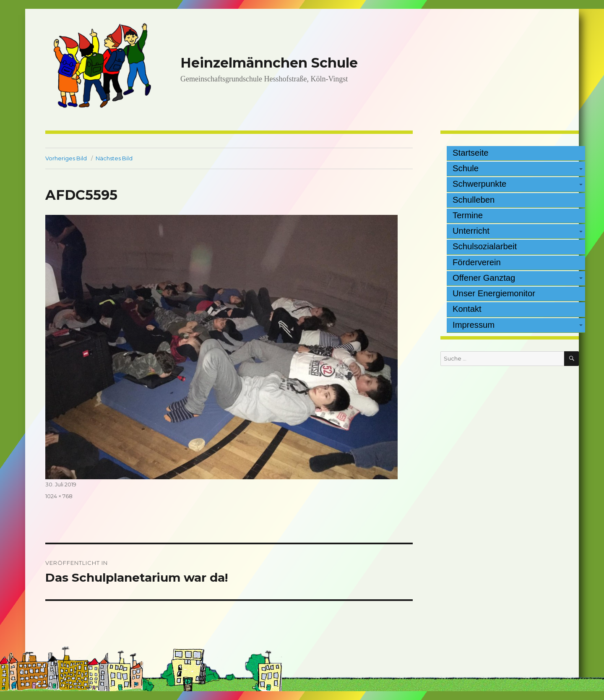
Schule (466, 168)
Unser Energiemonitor (494, 293)
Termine (468, 215)
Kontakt (467, 309)
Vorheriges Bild (66, 158)
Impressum (474, 325)
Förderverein (477, 262)
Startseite (471, 153)
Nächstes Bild (114, 158)
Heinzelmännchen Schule (269, 63)
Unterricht (471, 231)
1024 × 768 (59, 496)
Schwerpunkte (479, 184)
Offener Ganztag (484, 278)
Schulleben (474, 200)
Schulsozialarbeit (485, 246)
